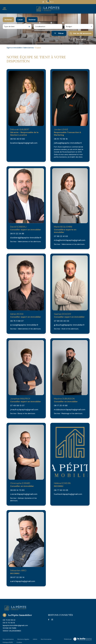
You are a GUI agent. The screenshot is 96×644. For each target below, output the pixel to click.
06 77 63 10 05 (61, 490)
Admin (35, 639)
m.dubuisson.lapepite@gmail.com (70, 410)
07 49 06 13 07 (17, 405)
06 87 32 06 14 (17, 577)
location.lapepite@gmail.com (24, 143)
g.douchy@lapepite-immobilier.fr (69, 325)
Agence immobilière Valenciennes (20, 48)
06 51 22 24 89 (17, 234)
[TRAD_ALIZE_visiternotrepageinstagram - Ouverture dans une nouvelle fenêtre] (52, 620)
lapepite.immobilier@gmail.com (15, 625)
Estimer (32, 20)
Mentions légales (23, 639)
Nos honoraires (46, 639)
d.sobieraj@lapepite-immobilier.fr (26, 238)
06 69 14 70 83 (17, 490)
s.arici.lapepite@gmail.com (23, 581)
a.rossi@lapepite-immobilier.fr (24, 325)
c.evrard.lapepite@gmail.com (24, 494)
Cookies (19, 641)
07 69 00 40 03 (62, 321)
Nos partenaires (8, 639)
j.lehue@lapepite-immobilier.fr (68, 143)
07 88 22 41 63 (61, 236)
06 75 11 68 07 (17, 321)
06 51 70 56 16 (61, 139)
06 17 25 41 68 (61, 405)
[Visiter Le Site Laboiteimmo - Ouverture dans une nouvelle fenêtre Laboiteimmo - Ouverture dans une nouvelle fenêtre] (82, 639)
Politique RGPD (8, 641)
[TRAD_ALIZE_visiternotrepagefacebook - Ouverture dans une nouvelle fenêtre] (49, 620)
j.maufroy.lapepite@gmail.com (24, 410)
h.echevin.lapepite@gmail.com (68, 494)
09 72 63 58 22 (9, 620)
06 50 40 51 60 (17, 139)
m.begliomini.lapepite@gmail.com (70, 240)
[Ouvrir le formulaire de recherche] (59, 33)
